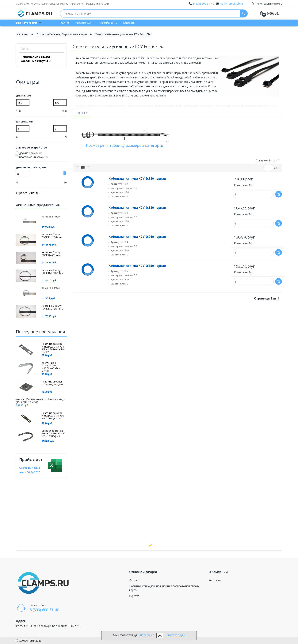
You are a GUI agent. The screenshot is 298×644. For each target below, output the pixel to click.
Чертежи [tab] (81, 113)
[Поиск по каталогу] (150, 13)
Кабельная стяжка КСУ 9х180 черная (137, 208)
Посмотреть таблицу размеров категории (125, 145)
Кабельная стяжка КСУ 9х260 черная (137, 237)
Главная (65, 23)
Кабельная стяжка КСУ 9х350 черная (137, 266)
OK (160, 636)
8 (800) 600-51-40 (203, 4)
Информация (83, 23)
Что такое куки (176, 635)
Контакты (129, 23)
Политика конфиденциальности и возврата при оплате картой (164, 588)
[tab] (77, 168)
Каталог (134, 580)
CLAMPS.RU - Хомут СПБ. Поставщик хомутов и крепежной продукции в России (62, 4)
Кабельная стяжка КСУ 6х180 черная (137, 179)
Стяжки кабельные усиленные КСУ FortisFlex (123, 34)
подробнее (147, 635)
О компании (107, 23)
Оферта (134, 596)
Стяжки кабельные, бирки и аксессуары (62, 34)
